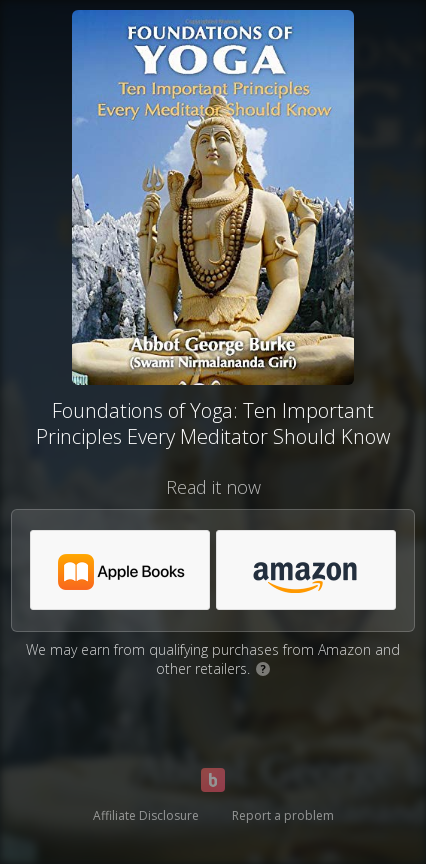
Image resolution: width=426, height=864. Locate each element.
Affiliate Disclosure (146, 815)
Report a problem (283, 815)
